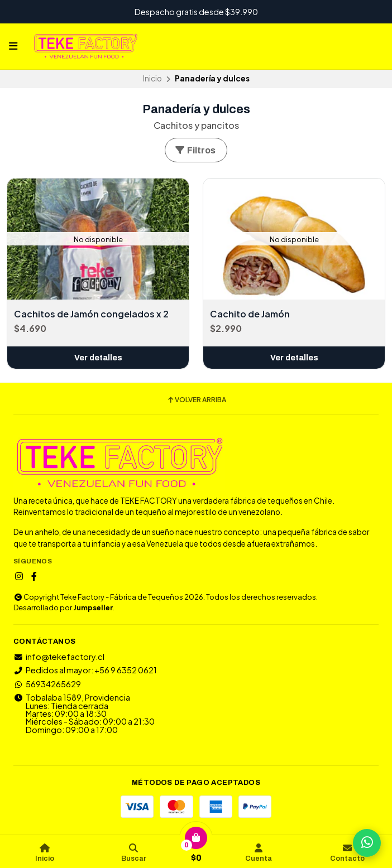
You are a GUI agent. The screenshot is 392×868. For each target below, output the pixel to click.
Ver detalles (98, 358)
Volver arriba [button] (196, 400)
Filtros (195, 150)
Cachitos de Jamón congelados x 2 (91, 314)
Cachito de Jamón (250, 314)
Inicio (152, 78)
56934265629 (47, 684)
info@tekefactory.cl (59, 657)
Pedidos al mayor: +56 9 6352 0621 (85, 670)
